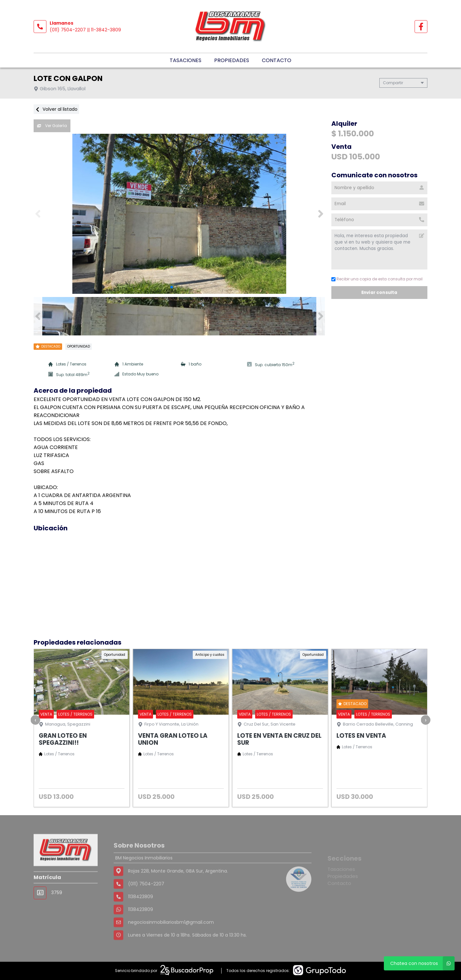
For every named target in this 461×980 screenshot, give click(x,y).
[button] (321, 214)
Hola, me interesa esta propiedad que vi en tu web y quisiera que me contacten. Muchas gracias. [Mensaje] (379, 249)
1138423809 (141, 928)
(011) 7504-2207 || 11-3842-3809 (85, 30)
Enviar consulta (380, 292)
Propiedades (232, 60)
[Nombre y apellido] (379, 188)
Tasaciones (186, 60)
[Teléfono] (379, 220)
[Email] (379, 204)
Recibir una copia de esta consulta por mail (377, 279)
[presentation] (36, 720)
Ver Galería (52, 126)
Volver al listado (56, 109)
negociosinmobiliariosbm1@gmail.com (171, 941)
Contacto (277, 60)
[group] (179, 214)
